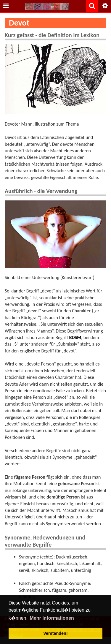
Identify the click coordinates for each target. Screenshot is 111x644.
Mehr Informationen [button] (52, 618)
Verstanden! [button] (55, 633)
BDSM (75, 337)
